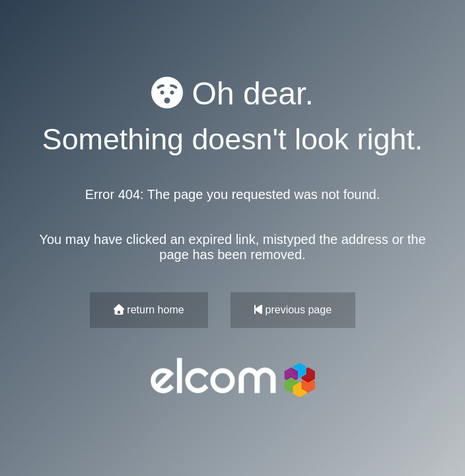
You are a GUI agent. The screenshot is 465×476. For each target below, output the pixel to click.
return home (149, 310)
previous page (293, 310)
